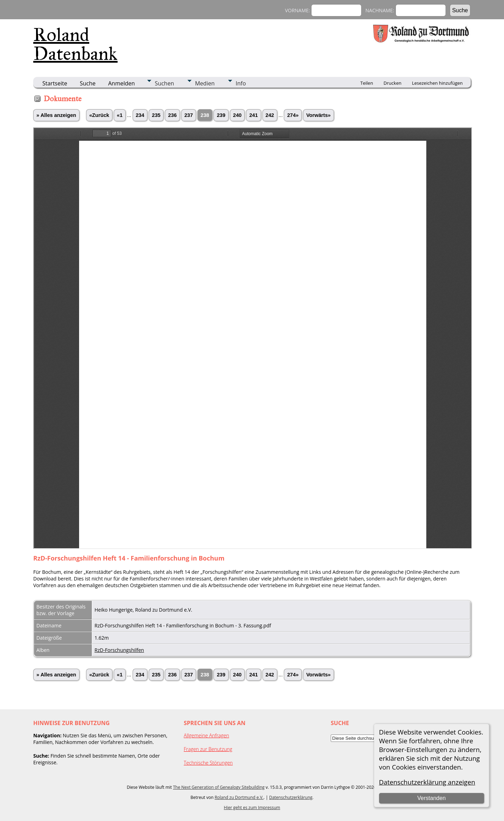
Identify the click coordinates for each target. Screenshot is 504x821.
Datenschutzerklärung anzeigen (427, 782)
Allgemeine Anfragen (206, 735)
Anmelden (121, 83)
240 (237, 115)
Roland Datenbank (75, 44)
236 (172, 115)
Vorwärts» (318, 115)
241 (253, 115)
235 (156, 115)
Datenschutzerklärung (291, 797)
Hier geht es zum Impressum (252, 808)
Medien (205, 83)
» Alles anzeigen (56, 115)
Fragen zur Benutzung (208, 749)
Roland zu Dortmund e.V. (239, 797)
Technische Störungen (208, 763)
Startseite (55, 83)
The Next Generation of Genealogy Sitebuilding (219, 787)
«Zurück (99, 115)
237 (189, 115)
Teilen (367, 83)
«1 (120, 115)
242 (270, 115)
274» (293, 115)
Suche (88, 83)
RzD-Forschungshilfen (119, 650)
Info (241, 83)
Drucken (393, 83)
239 (221, 115)
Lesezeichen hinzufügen (437, 83)
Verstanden (431, 798)
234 (140, 115)
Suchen (164, 83)
